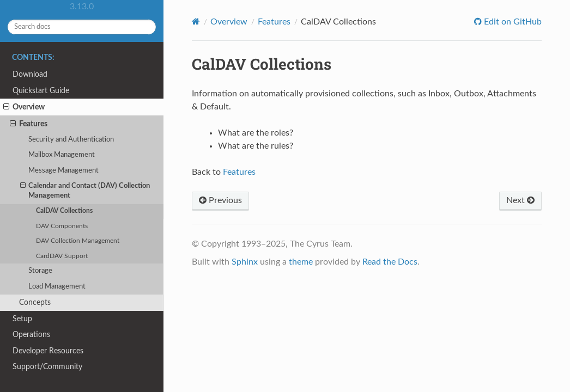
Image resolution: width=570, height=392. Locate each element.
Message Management (63, 171)
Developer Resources (48, 351)
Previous (220, 200)
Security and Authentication (71, 140)
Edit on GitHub (512, 22)
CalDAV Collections (64, 211)
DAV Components (62, 226)
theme (301, 262)
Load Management (57, 287)
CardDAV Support (62, 256)
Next (520, 200)
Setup (22, 319)
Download (30, 74)
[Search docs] (82, 27)
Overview (24, 107)
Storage (40, 271)
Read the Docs (390, 262)
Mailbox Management (62, 155)
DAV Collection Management (78, 241)
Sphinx (245, 262)
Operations (31, 335)
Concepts (35, 302)
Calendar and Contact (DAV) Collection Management (85, 190)
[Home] (196, 22)
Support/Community (47, 367)
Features (29, 124)
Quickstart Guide (41, 91)
